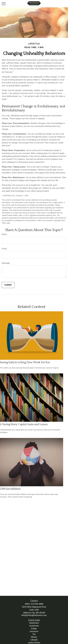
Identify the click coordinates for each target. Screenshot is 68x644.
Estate (34, 629)
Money (34, 637)
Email (4, 249)
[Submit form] (8, 285)
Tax (34, 634)
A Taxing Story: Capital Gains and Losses (24, 424)
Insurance (34, 631)
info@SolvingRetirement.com (34, 615)
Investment (34, 626)
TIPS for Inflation (10, 489)
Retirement (34, 623)
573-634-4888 (37, 604)
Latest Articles (34, 643)
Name (4, 234)
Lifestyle (34, 640)
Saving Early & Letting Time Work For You (25, 362)
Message (6, 263)
